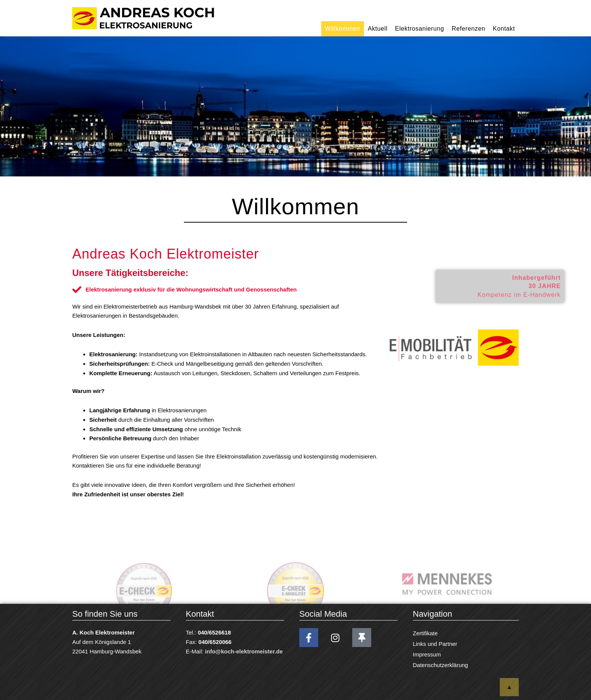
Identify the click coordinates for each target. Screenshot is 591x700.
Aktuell (378, 29)
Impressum (427, 654)
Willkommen (343, 29)
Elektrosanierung (420, 29)
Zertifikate (425, 633)
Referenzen (469, 29)
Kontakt (504, 29)
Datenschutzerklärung (440, 665)
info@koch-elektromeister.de (244, 651)
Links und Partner (435, 644)
